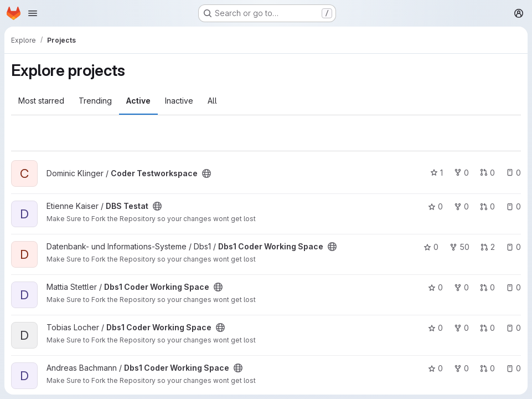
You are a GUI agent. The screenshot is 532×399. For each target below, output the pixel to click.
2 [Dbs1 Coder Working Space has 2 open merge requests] (488, 247)
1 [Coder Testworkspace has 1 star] (437, 173)
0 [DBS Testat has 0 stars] (435, 206)
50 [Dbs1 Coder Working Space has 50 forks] (459, 247)
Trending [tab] (95, 101)
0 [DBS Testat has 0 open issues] (513, 206)
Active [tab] (138, 101)
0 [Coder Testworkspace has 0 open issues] (513, 173)
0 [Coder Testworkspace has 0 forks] (461, 173)
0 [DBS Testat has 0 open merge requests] (487, 206)
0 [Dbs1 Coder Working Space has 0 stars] (431, 247)
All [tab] (212, 101)
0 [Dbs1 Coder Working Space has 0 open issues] (513, 247)
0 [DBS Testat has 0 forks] (461, 206)
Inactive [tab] (179, 101)
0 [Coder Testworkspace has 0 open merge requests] (487, 173)
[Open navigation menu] (33, 13)
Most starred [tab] (41, 101)
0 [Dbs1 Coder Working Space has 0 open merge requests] (487, 287)
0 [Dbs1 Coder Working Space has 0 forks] (461, 287)
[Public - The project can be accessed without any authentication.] (206, 173)
